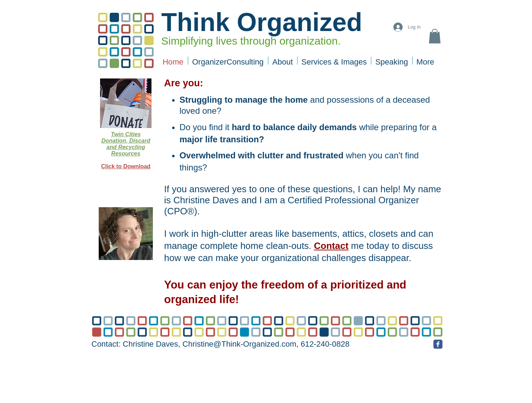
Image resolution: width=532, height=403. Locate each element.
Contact (331, 246)
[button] (435, 36)
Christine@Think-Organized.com (239, 344)
